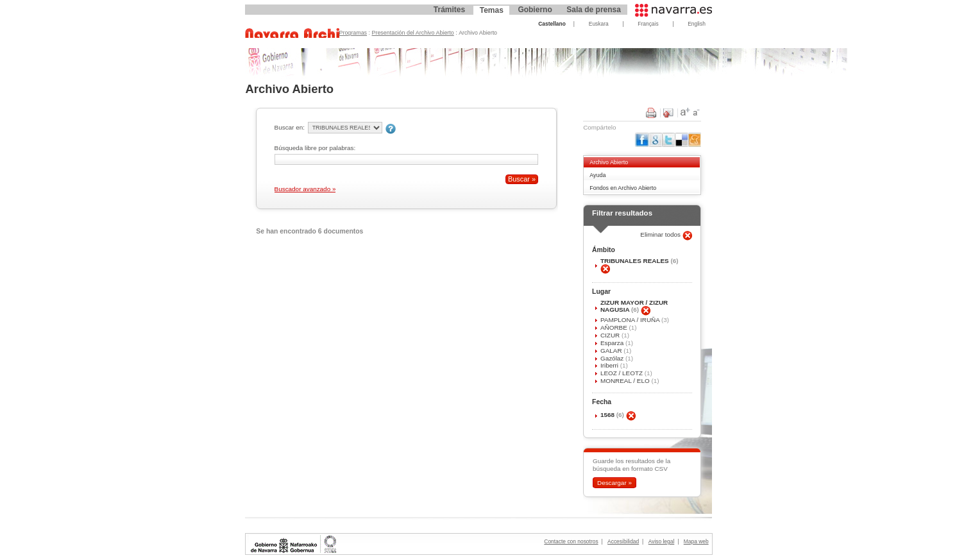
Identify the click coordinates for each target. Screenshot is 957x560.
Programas (353, 33)
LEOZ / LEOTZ (622, 373)
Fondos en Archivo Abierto (623, 188)
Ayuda (597, 175)
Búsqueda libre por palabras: (315, 148)
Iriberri (610, 365)
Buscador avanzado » (305, 189)
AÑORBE (615, 327)
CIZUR (611, 335)
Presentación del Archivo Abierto (413, 33)
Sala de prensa (594, 10)
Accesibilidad (623, 541)
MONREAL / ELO (626, 381)
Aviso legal (662, 541)
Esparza (613, 343)
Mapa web (696, 541)
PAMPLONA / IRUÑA (631, 320)
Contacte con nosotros (571, 541)
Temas (492, 10)
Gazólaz (613, 358)
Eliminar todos (661, 234)
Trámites (449, 10)
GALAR (612, 351)
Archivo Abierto (609, 162)
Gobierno (535, 10)
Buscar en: (290, 127)
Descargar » (614, 483)
